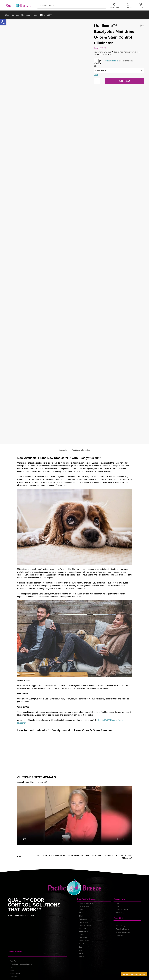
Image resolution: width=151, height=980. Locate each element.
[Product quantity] (97, 80)
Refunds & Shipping (122, 928)
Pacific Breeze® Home (86, 902)
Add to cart (125, 80)
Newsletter (14, 975)
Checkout (140, 5)
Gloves (81, 933)
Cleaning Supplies (85, 924)
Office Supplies (84, 939)
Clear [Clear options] (96, 73)
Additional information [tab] (81, 449)
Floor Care (82, 927)
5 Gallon (82, 915)
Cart (117, 902)
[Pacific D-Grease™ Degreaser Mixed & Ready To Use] (141, 24)
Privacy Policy (120, 925)
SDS (117, 921)
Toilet (81, 949)
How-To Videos (15, 972)
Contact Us (128, 5)
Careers (13, 969)
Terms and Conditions (123, 931)
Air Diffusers (83, 918)
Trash (81, 952)
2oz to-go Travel (84, 905)
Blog (12, 966)
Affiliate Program (121, 912)
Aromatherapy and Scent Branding (21, 963)
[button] (3, 22)
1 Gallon (82, 912)
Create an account (122, 908)
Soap (81, 946)
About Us (13, 960)
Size (96, 65)
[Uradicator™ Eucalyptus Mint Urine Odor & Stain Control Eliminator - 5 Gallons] (143, 24)
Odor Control (83, 936)
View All (82, 955)
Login (118, 905)
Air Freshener (83, 921)
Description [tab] (64, 449)
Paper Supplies (84, 943)
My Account (115, 5)
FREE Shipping (84, 930)
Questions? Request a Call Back (134, 974)
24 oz (81, 908)
